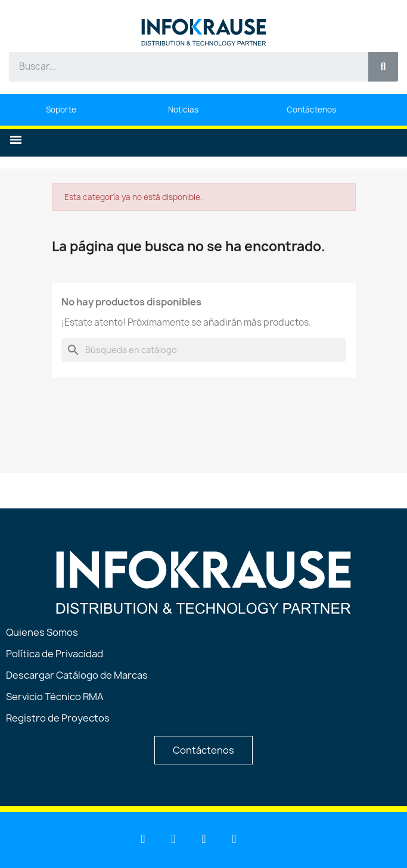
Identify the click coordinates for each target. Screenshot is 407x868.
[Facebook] (204, 839)
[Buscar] (204, 350)
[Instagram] (234, 839)
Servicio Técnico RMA (55, 697)
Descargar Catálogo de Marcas (77, 675)
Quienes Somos (42, 632)
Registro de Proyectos (58, 718)
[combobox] (182, 67)
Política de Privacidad (55, 654)
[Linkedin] (143, 839)
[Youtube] (173, 839)
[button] (16, 140)
